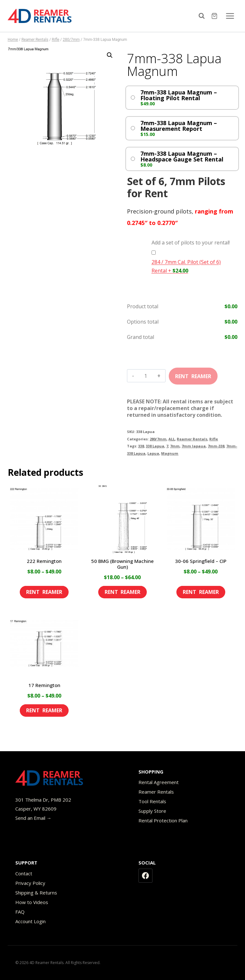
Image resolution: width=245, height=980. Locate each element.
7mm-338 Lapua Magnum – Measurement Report (179, 126)
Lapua (153, 453)
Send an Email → (33, 818)
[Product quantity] (146, 376)
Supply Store (152, 811)
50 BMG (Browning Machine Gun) (122, 564)
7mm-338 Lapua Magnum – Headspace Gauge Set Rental (182, 156)
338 (141, 446)
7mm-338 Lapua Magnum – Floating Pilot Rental (179, 95)
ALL (172, 439)
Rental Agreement (159, 782)
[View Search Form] (203, 16)
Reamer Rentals (192, 439)
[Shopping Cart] (215, 16)
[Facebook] (145, 876)
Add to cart (193, 374)
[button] (110, 55)
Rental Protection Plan (163, 820)
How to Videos (32, 902)
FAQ (20, 912)
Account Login (30, 921)
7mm (175, 446)
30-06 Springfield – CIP (201, 561)
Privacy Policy (30, 883)
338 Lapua (155, 446)
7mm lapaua (194, 446)
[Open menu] (230, 16)
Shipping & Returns (36, 893)
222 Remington (44, 561)
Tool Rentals (152, 801)
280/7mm (158, 439)
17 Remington (44, 685)
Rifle (214, 439)
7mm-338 (216, 446)
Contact (24, 873)
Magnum (170, 453)
